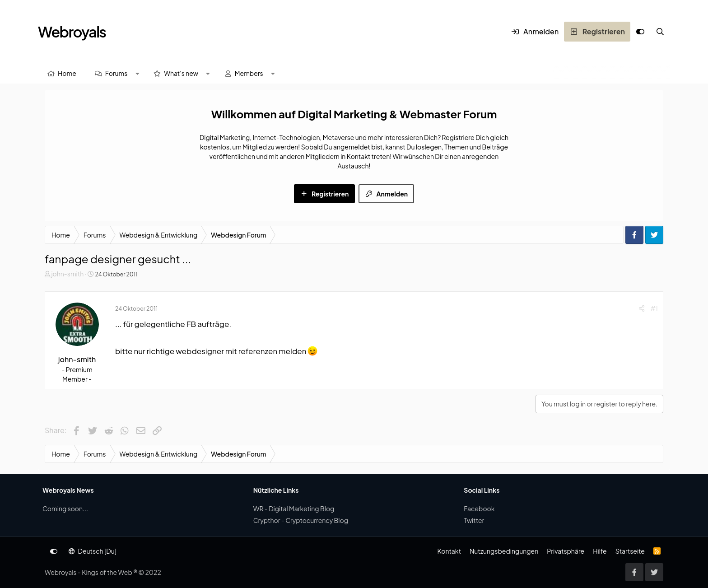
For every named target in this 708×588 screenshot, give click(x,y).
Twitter (474, 520)
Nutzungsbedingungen (504, 551)
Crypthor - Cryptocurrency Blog (301, 520)
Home (67, 73)
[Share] (642, 308)
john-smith (67, 274)
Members (249, 73)
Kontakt (449, 551)
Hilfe (600, 551)
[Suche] (660, 32)
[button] (137, 73)
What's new (181, 73)
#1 (654, 308)
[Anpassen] (640, 32)
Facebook (479, 509)
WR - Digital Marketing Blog (294, 509)
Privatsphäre (566, 551)
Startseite (630, 551)
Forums (116, 73)
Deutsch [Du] (93, 551)
